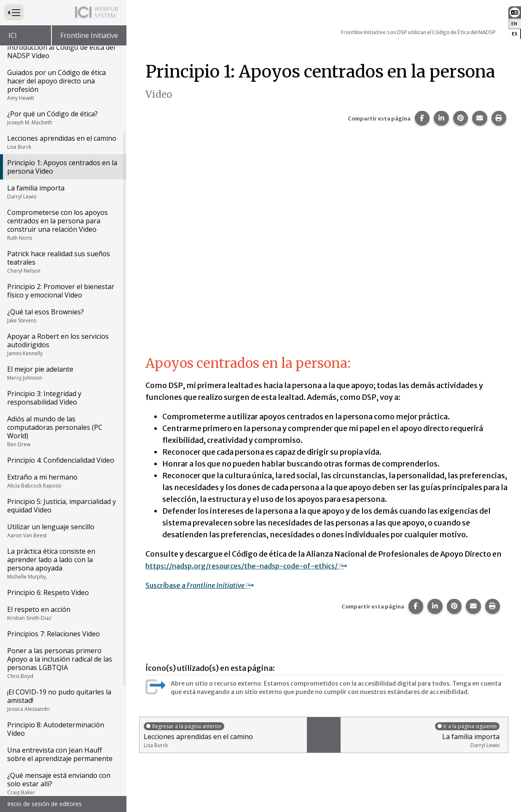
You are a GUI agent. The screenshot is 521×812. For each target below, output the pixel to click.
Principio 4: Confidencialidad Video (61, 460)
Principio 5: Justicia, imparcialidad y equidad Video (62, 506)
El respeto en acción (63, 613)
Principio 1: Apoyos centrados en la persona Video (62, 167)
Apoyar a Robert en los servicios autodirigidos (63, 344)
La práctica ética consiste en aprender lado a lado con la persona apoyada (63, 563)
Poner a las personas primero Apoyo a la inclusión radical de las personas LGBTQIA (63, 663)
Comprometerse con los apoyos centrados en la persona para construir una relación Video (63, 225)
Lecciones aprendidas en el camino (63, 142)
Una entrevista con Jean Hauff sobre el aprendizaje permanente (60, 754)
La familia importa (63, 192)
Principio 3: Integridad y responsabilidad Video (44, 398)
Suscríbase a (205, 585)
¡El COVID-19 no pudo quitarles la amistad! (63, 700)
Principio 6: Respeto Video (48, 592)
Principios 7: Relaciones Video (54, 634)
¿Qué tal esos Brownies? (63, 316)
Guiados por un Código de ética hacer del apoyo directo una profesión (63, 85)
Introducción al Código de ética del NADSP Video (61, 51)
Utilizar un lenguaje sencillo (63, 531)
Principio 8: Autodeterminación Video (56, 729)
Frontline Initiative (89, 35)
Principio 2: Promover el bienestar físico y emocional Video (61, 291)
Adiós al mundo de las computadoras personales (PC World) (63, 431)
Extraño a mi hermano (63, 481)
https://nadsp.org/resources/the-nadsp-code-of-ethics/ (256, 566)
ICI (13, 35)
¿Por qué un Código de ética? (63, 118)
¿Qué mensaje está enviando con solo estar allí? (63, 783)
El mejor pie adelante (63, 373)
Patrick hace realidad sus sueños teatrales (63, 262)
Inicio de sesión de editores (44, 804)
